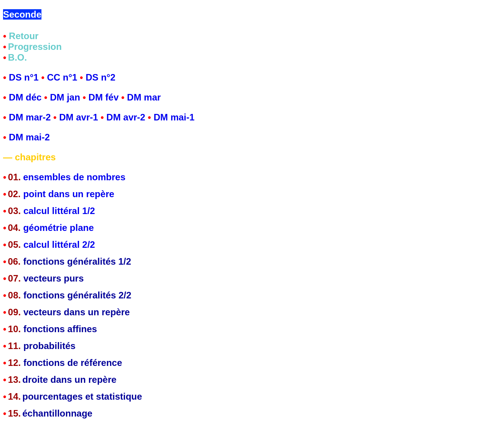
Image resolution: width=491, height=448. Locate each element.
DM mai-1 (174, 117)
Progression (35, 47)
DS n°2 (101, 77)
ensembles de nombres (74, 177)
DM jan (65, 97)
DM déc (25, 97)
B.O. (17, 57)
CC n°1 (62, 77)
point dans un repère (68, 194)
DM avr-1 (78, 117)
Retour (24, 36)
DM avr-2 (127, 117)
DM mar (144, 97)
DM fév (104, 97)
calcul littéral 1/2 (58, 211)
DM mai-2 (29, 137)
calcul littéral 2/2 (59, 245)
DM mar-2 (31, 117)
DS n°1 (24, 77)
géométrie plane (58, 228)
